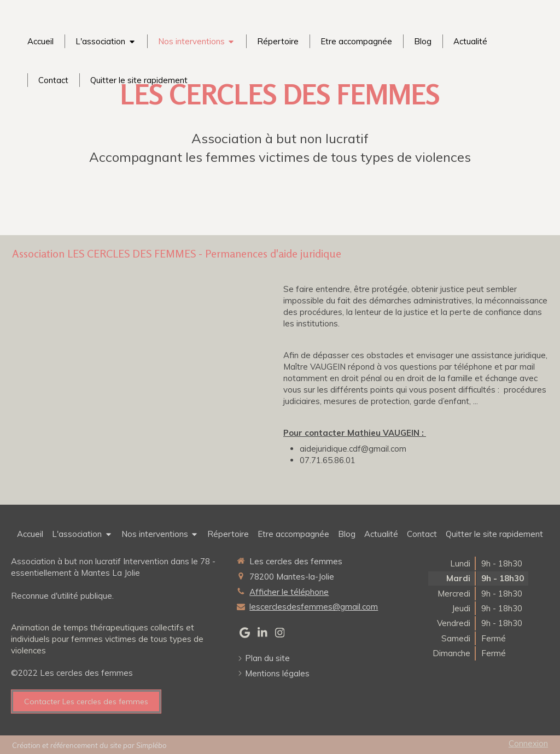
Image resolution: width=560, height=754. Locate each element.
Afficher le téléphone (289, 592)
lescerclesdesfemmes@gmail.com (314, 607)
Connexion (528, 743)
